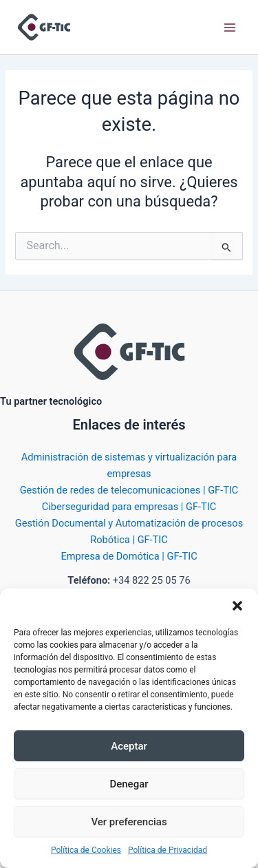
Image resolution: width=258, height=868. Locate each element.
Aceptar (129, 746)
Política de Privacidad (168, 850)
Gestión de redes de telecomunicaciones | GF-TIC (129, 490)
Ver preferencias (129, 822)
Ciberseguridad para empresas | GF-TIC (129, 507)
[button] (237, 606)
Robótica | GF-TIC (129, 540)
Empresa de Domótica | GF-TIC (129, 556)
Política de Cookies (86, 850)
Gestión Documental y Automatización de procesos (129, 523)
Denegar (129, 784)
